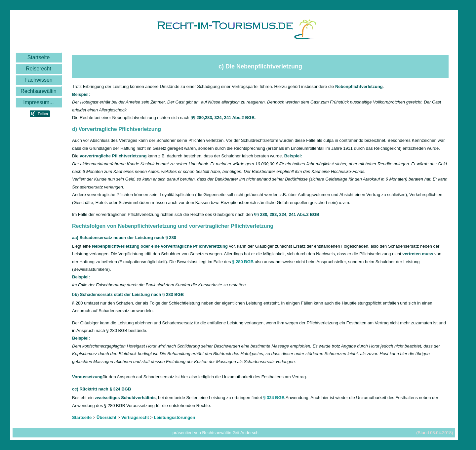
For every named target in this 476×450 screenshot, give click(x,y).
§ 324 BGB (274, 398)
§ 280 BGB (243, 262)
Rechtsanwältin (39, 91)
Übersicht (106, 417)
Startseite (39, 57)
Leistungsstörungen (175, 417)
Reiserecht (38, 69)
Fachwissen (38, 80)
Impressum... (38, 102)
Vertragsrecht (135, 417)
